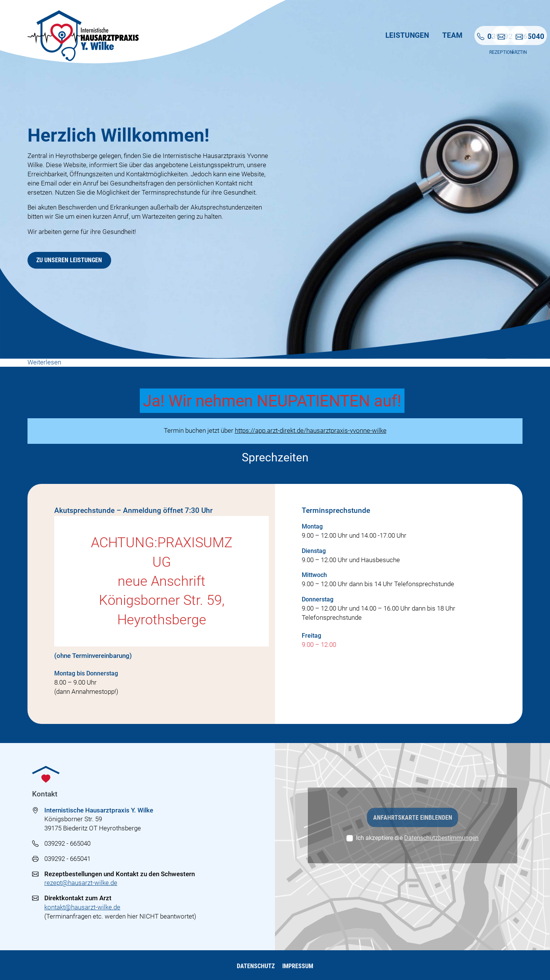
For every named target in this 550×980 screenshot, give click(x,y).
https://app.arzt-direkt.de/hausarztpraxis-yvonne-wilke (311, 430)
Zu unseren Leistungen (69, 260)
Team (363, 36)
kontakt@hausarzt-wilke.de (82, 907)
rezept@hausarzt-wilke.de (81, 883)
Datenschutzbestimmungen (441, 838)
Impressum (298, 966)
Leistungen (318, 36)
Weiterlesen (44, 363)
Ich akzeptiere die (417, 838)
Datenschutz (255, 966)
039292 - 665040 (67, 843)
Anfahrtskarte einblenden (413, 818)
